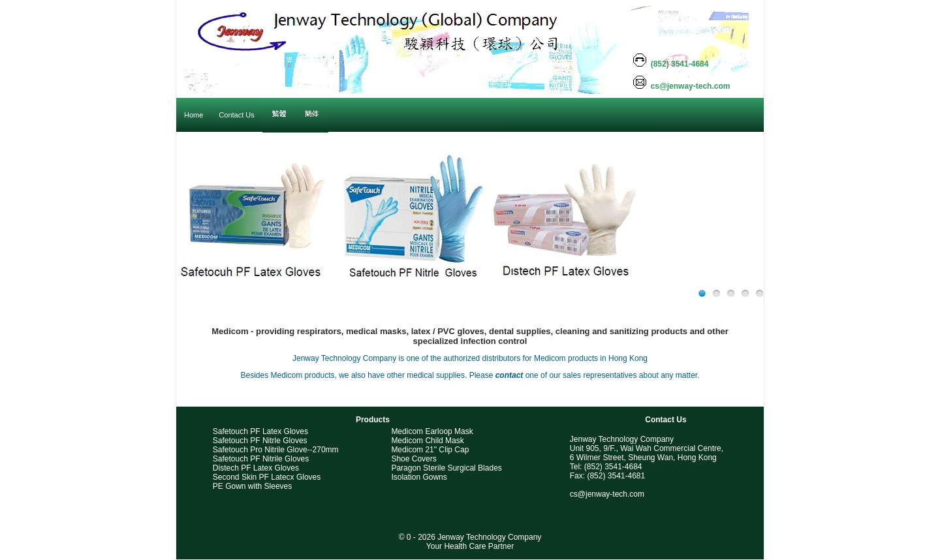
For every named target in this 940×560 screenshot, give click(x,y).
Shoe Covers (414, 459)
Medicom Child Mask (427, 441)
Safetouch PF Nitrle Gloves (260, 441)
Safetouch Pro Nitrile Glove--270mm (276, 450)
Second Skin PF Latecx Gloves (267, 477)
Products (373, 420)
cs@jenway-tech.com (607, 494)
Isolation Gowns (419, 477)
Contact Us (666, 420)
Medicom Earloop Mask (432, 431)
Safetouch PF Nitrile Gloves (261, 459)
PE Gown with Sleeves (252, 486)
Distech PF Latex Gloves (256, 468)
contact (509, 375)
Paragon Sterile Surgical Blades (446, 468)
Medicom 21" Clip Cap (430, 450)
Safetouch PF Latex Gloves (260, 431)
